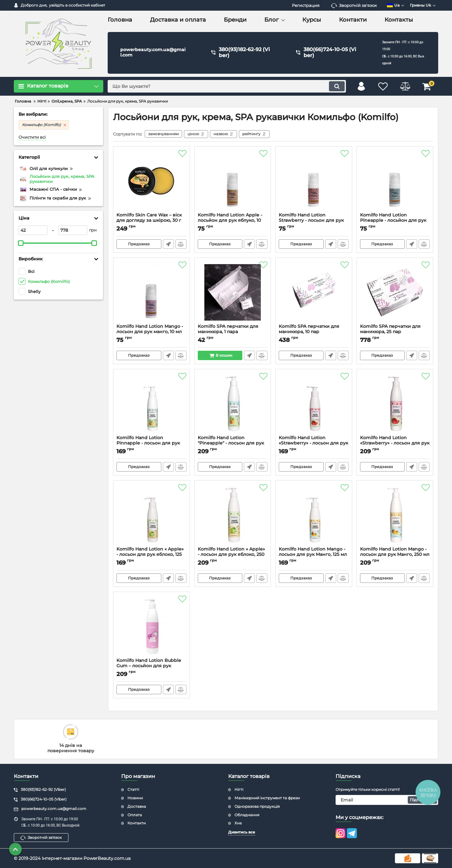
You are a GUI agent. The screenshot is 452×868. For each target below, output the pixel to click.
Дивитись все (242, 832)
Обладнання (247, 815)
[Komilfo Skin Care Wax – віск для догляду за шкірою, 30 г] (151, 181)
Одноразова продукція (257, 806)
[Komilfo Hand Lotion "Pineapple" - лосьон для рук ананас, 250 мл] (233, 404)
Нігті (239, 789)
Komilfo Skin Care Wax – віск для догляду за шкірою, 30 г (151, 221)
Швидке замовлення (168, 244)
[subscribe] (387, 800)
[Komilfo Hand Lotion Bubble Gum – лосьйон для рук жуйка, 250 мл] (151, 626)
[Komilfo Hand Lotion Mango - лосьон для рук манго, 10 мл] (151, 292)
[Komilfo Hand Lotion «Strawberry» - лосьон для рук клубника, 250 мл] (395, 404)
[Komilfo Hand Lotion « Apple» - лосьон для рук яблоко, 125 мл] (151, 515)
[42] (33, 230)
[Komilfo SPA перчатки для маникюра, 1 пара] (233, 292)
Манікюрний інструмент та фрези (267, 798)
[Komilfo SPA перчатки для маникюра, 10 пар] (314, 292)
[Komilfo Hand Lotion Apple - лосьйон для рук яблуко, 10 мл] (233, 181)
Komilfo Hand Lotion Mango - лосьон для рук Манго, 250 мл (395, 555)
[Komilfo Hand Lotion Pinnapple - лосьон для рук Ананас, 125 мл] (151, 404)
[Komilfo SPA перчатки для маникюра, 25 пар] (395, 292)
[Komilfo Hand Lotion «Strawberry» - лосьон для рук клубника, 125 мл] (314, 404)
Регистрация (306, 5)
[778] (73, 230)
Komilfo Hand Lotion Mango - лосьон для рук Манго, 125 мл (314, 555)
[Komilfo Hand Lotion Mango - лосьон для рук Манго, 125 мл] (314, 515)
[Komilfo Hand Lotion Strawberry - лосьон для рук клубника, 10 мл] (314, 181)
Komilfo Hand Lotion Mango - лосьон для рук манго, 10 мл (151, 332)
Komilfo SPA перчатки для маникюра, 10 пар (314, 332)
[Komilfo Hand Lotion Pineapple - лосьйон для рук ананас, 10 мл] (395, 181)
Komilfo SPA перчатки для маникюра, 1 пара (233, 332)
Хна (238, 823)
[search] (227, 86)
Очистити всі (32, 137)
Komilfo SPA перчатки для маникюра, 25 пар (395, 332)
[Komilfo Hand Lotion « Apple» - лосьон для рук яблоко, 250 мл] (233, 515)
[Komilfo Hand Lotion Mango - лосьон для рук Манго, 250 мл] (395, 515)
